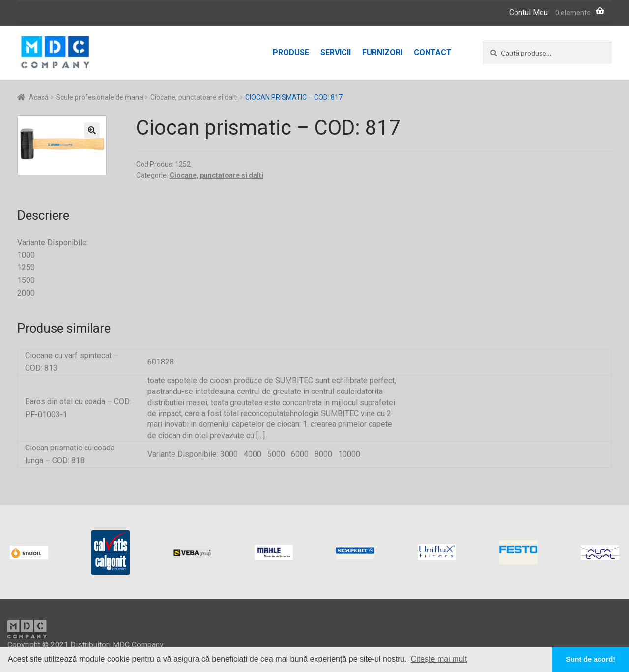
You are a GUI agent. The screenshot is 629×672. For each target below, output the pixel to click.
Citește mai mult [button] (439, 659)
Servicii (336, 52)
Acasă (39, 97)
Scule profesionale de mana (100, 97)
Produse (291, 52)
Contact (433, 52)
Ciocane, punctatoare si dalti (194, 97)
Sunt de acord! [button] (590, 659)
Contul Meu (529, 13)
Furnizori (382, 52)
